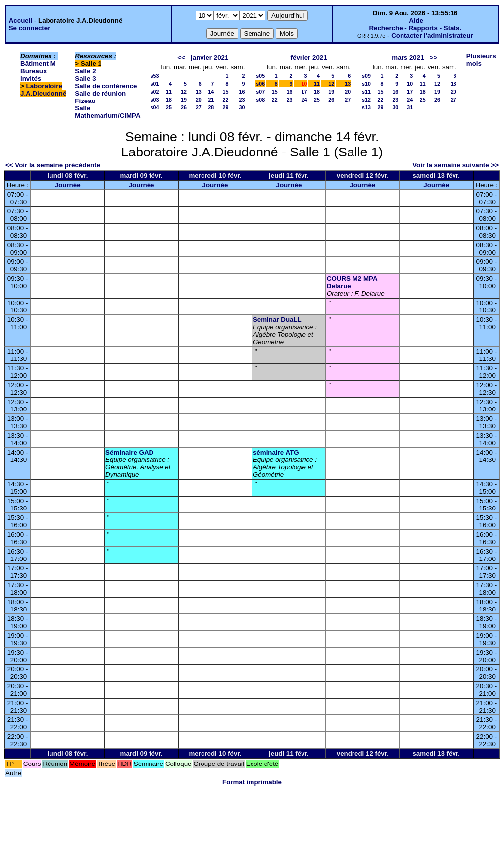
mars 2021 (408, 58)
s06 (260, 84)
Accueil (21, 21)
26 (184, 107)
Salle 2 (85, 71)
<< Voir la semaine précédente (53, 165)
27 (199, 107)
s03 (155, 100)
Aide (416, 21)
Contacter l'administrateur (432, 35)
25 (169, 107)
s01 (155, 84)
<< (181, 58)
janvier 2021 (209, 58)
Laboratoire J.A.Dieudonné (43, 90)
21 (211, 100)
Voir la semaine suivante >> (455, 165)
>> (434, 58)
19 (184, 100)
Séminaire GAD (129, 452)
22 (226, 100)
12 (184, 92)
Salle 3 (85, 78)
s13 (366, 107)
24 (304, 100)
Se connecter (30, 28)
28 (211, 107)
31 (410, 107)
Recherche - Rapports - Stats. (415, 28)
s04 (155, 107)
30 (242, 107)
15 (226, 92)
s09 (366, 76)
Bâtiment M (38, 64)
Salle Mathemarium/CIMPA (107, 112)
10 (410, 84)
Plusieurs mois (481, 60)
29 (226, 107)
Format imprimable (252, 782)
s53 (155, 76)
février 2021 (309, 58)
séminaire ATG (276, 452)
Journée (68, 185)
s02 (155, 92)
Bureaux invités (33, 75)
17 (304, 92)
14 (211, 92)
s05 (260, 76)
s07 (260, 92)
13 (199, 92)
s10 (366, 84)
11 (169, 92)
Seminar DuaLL (277, 320)
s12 (366, 100)
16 (242, 92)
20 (199, 100)
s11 (366, 92)
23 (242, 100)
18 (169, 100)
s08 (260, 100)
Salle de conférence (106, 86)
